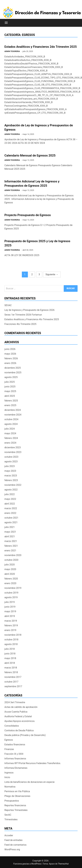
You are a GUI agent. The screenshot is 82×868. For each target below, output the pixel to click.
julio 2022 (10, 494)
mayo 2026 (10, 354)
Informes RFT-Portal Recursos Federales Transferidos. (33, 763)
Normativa (10, 787)
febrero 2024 (11, 438)
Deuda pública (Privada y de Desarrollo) (25, 735)
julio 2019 (10, 602)
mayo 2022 (10, 499)
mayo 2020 (10, 569)
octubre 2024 (11, 419)
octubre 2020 (11, 560)
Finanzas (9, 749)
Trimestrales (11, 819)
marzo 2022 (11, 508)
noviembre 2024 (13, 415)
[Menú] (6, 23)
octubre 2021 (11, 518)
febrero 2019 (11, 625)
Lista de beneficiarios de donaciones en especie (29, 782)
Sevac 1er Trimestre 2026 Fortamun (23, 315)
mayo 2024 (10, 433)
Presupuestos (12, 801)
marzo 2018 (11, 668)
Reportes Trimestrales (16, 810)
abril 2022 (10, 504)
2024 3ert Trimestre (15, 702)
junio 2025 (10, 387)
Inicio (7, 777)
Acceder (9, 835)
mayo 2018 (10, 658)
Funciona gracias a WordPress (28, 864)
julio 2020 (10, 565)
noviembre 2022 (13, 485)
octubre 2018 (11, 640)
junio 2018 (10, 654)
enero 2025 (10, 405)
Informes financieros (15, 759)
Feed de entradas (13, 840)
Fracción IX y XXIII (14, 754)
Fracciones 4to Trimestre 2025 (20, 324)
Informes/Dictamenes (16, 768)
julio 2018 (10, 649)
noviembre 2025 (13, 373)
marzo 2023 (11, 476)
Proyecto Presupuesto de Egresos (28, 215)
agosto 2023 (11, 462)
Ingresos (9, 773)
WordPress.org (12, 849)
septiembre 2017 (13, 686)
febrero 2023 (11, 480)
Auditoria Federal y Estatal (18, 716)
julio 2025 (10, 382)
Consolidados (12, 726)
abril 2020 (10, 574)
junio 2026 (10, 349)
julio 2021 (10, 527)
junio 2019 (10, 607)
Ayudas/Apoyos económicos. (20, 721)
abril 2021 (10, 536)
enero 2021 (10, 551)
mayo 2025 (10, 391)
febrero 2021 (11, 546)
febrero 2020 (11, 579)
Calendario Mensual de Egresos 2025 (30, 155)
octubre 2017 (11, 682)
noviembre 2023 (13, 452)
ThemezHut (63, 864)
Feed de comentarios (15, 845)
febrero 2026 (11, 358)
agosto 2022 (11, 490)
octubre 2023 (11, 457)
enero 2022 (10, 513)
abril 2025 (10, 396)
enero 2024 (10, 443)
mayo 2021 (10, 532)
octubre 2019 (11, 593)
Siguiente (52, 274)
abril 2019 (10, 616)
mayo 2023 (10, 471)
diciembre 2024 (13, 410)
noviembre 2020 (13, 555)
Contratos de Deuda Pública (19, 730)
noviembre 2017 (13, 677)
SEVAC (8, 305)
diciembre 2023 (13, 447)
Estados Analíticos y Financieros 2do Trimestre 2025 (41, 47)
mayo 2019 (10, 611)
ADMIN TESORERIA (12, 51)
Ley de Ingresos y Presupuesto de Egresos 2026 (29, 310)
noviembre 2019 (13, 588)
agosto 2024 (11, 424)
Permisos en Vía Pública (17, 791)
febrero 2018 (11, 672)
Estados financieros (15, 745)
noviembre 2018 (13, 635)
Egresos (9, 740)
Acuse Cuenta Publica (16, 712)
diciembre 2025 (13, 368)
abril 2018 (10, 663)
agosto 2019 (11, 597)
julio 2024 (10, 429)
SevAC (8, 815)
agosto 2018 (11, 644)
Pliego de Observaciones (17, 796)
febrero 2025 (11, 401)
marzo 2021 (11, 541)
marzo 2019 (11, 621)
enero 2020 (10, 583)
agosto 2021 (11, 522)
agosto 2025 (11, 377)
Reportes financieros (15, 805)
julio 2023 (10, 466)
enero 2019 (10, 630)
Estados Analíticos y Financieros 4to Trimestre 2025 (32, 319)
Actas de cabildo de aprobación (21, 707)
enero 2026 (10, 363)
